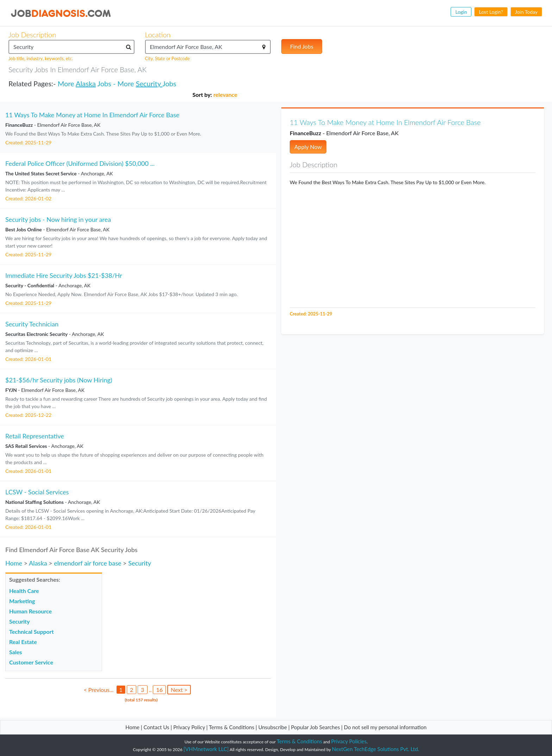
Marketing (22, 601)
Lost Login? (491, 12)
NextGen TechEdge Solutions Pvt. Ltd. (376, 749)
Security (149, 83)
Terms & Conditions (232, 727)
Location (158, 35)
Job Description (32, 35)
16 (159, 690)
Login (461, 12)
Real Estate (23, 642)
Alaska (86, 83)
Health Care (24, 591)
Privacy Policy (189, 727)
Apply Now (308, 147)
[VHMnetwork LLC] (206, 749)
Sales (15, 652)
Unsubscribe (273, 727)
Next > (179, 690)
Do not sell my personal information (385, 727)
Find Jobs (302, 46)
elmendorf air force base (88, 563)
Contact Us (156, 727)
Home (14, 563)
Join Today (526, 12)
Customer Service (31, 662)
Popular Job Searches (316, 727)
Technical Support (32, 632)
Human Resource (30, 611)
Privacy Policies (349, 741)
